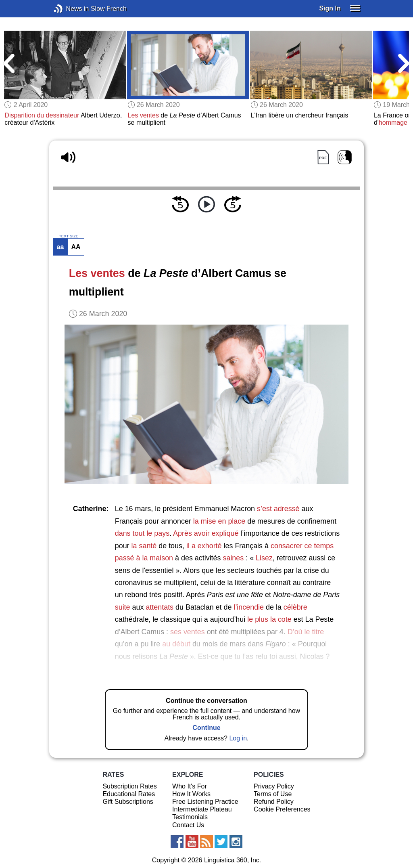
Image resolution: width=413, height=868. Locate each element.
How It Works (191, 794)
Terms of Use (273, 794)
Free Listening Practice (205, 802)
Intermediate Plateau (202, 809)
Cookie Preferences (282, 809)
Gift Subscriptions (128, 802)
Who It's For (190, 786)
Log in (238, 738)
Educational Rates (129, 794)
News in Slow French (70, 9)
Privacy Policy (274, 786)
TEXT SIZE (69, 236)
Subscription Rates (129, 786)
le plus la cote (269, 619)
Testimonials (190, 817)
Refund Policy (274, 802)
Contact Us (188, 825)
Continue (206, 728)
